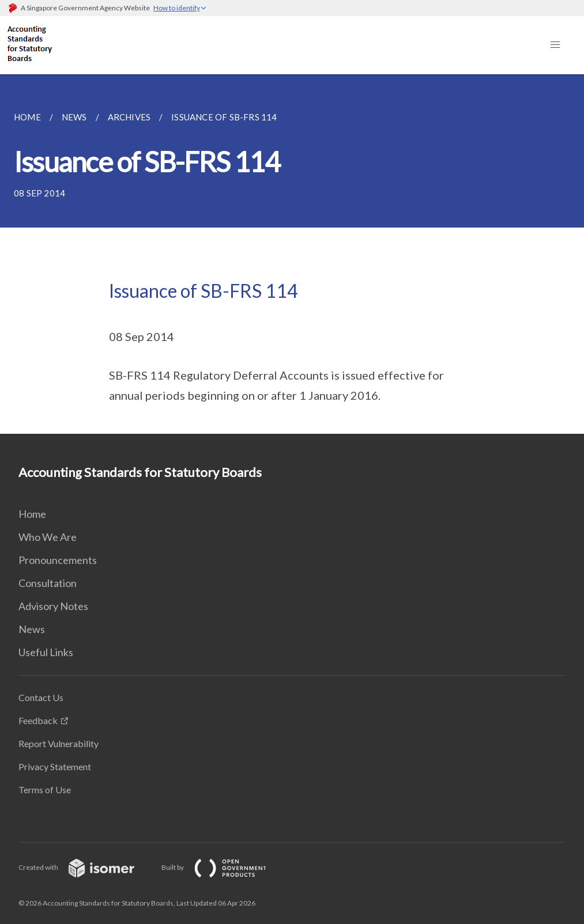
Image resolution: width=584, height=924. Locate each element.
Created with (86, 867)
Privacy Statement (55, 766)
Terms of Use (45, 789)
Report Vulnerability (59, 743)
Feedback (38, 720)
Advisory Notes (53, 606)
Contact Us (41, 697)
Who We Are (48, 537)
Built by (223, 867)
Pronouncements (58, 560)
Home (32, 514)
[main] (292, 254)
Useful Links (46, 652)
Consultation (48, 583)
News (32, 629)
